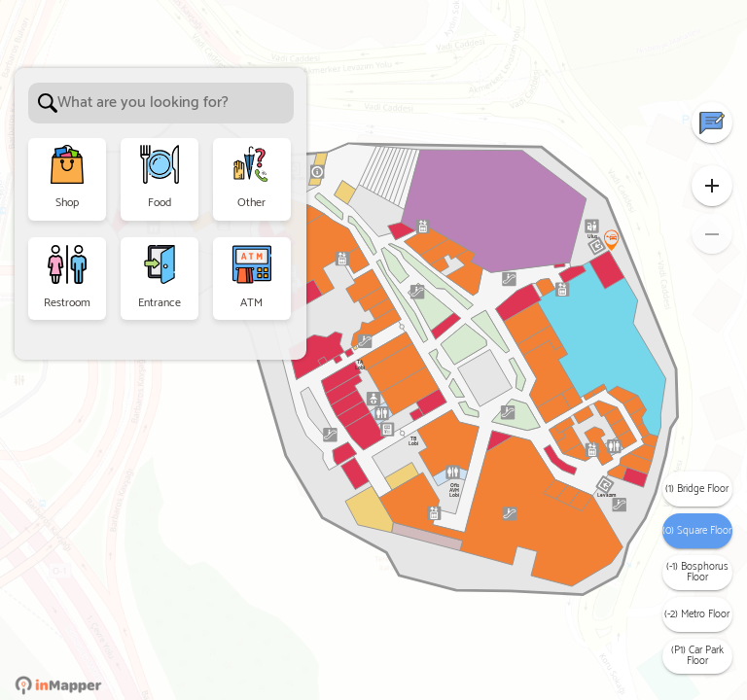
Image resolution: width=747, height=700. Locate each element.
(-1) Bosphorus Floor (697, 572)
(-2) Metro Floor (697, 614)
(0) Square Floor (697, 531)
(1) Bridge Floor (697, 489)
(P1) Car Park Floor (697, 656)
